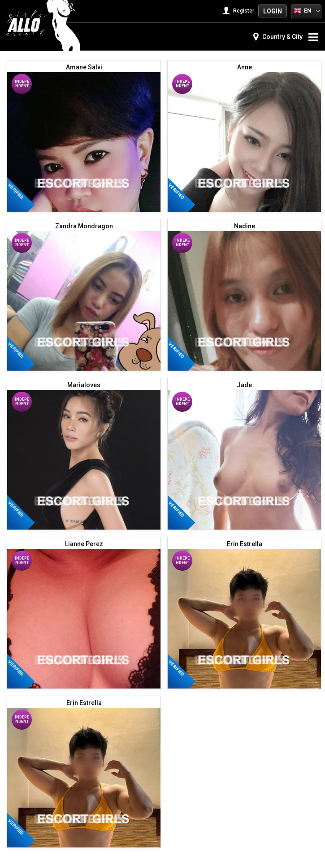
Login (273, 11)
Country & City (278, 37)
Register (239, 11)
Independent (22, 84)
